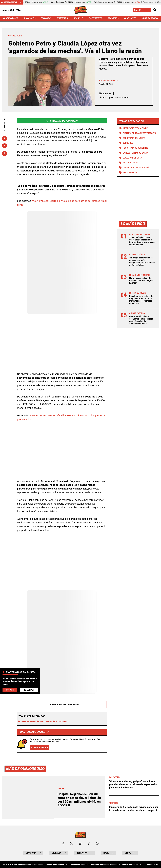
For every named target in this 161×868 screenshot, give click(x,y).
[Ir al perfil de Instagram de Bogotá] (80, 843)
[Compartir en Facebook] (5, 138)
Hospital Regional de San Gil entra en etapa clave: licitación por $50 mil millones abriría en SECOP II (79, 799)
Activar (10, 690)
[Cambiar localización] (142, 10)
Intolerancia (130, 173)
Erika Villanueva (110, 81)
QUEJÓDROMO (11, 18)
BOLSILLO (78, 18)
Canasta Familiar (9, 2)
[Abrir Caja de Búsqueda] (155, 10)
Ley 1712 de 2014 (151, 864)
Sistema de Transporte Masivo (139, 133)
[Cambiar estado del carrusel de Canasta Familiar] (20, 2)
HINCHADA (62, 18)
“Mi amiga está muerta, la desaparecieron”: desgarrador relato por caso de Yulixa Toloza (142, 262)
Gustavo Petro (27, 721)
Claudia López (61, 721)
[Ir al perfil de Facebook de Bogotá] (63, 843)
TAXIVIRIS (46, 18)
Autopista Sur (130, 163)
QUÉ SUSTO (130, 18)
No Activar (29, 690)
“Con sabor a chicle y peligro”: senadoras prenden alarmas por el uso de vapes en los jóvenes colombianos (133, 784)
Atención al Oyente (77, 864)
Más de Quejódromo (25, 768)
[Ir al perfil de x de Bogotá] (71, 843)
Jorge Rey (128, 143)
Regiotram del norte (134, 138)
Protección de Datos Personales (104, 864)
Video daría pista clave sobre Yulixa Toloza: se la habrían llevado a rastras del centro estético (142, 241)
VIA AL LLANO (44, 721)
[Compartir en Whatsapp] (5, 153)
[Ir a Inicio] (81, 10)
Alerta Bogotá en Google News (62, 704)
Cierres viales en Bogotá (136, 168)
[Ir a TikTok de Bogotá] (89, 843)
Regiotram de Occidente (135, 148)
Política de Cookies (130, 864)
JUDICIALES (30, 18)
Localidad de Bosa (132, 158)
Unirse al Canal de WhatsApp (62, 121)
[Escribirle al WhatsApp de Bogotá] (97, 843)
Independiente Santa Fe (135, 128)
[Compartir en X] (5, 146)
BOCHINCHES (95, 18)
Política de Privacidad (55, 864)
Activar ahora (39, 747)
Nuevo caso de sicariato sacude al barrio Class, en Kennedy (141, 281)
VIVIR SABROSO (150, 18)
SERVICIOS (113, 18)
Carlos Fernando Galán (136, 153)
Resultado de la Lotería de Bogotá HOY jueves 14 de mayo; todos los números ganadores (141, 300)
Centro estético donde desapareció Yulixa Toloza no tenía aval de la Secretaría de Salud (141, 320)
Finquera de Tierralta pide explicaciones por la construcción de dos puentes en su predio (134, 808)
